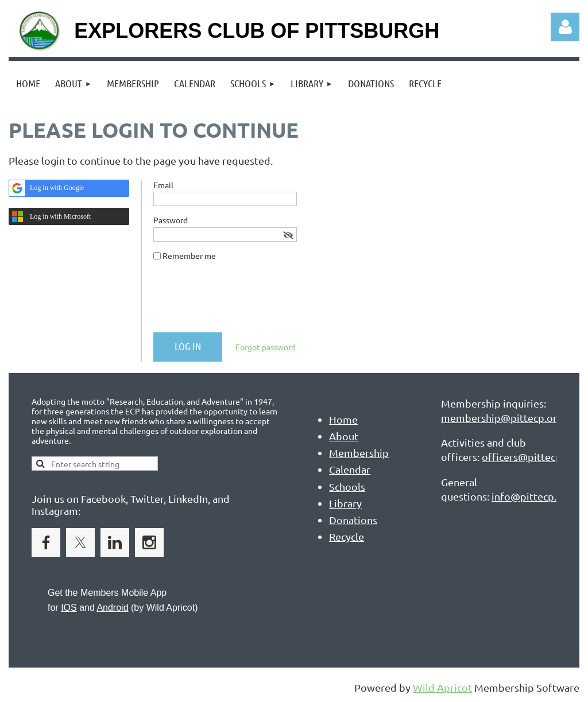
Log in (565, 27)
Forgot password (266, 347)
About (344, 436)
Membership (359, 453)
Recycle (347, 536)
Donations (353, 520)
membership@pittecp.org (502, 418)
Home (343, 419)
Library (345, 503)
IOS (69, 608)
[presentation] (241, 301)
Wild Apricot (442, 687)
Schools (347, 486)
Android (112, 608)
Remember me (189, 255)
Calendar (350, 469)
